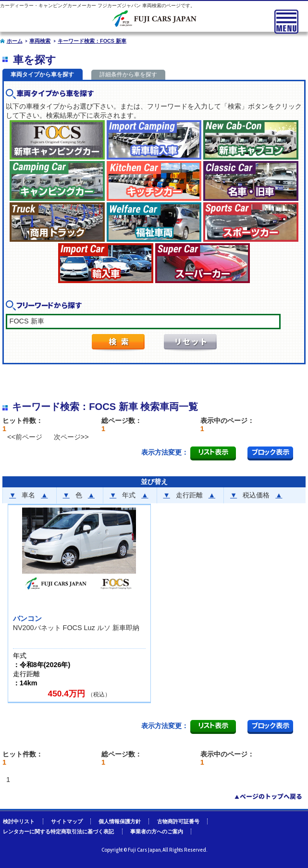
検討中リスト (19, 821)
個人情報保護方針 (120, 821)
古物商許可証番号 (178, 821)
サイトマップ (67, 821)
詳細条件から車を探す (128, 74)
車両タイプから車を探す (42, 74)
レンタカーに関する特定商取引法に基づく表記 (58, 831)
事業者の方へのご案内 (157, 831)
